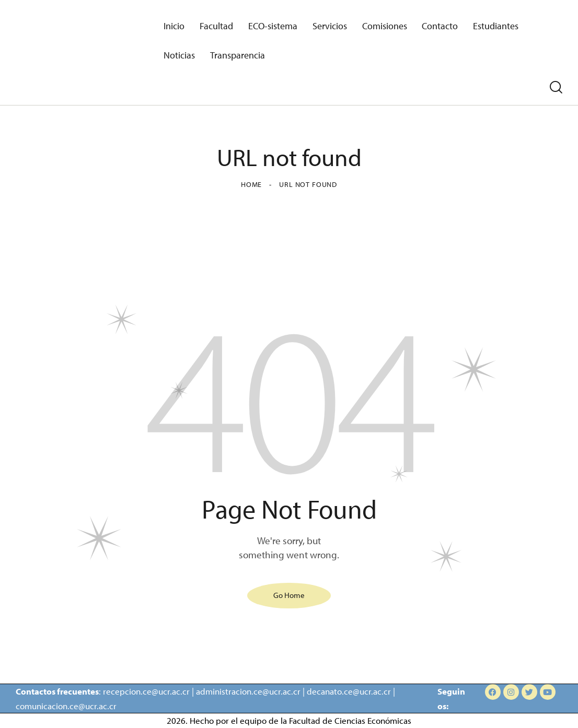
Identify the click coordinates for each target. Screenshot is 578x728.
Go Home (289, 595)
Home (251, 184)
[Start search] (556, 88)
